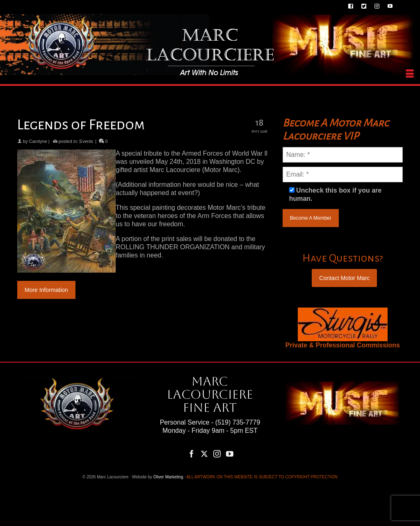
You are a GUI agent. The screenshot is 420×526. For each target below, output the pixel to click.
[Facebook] (192, 454)
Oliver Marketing (168, 477)
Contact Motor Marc (344, 278)
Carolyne (38, 141)
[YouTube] (230, 454)
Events (87, 141)
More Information (46, 290)
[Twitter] (204, 454)
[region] (343, 324)
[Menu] (410, 74)
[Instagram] (217, 454)
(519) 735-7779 (238, 422)
